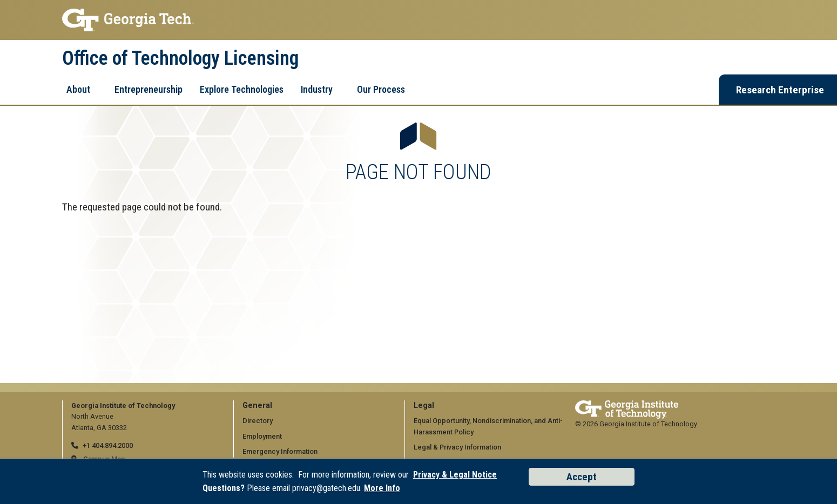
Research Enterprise (780, 90)
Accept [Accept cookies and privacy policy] (582, 477)
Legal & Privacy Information (457, 447)
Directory (258, 421)
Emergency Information (280, 451)
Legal (424, 406)
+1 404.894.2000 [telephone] (108, 445)
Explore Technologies (242, 89)
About (78, 89)
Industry (317, 89)
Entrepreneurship (148, 89)
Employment (262, 436)
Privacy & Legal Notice (455, 475)
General (257, 406)
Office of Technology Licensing (180, 58)
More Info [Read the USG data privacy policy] (382, 488)
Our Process (381, 89)
